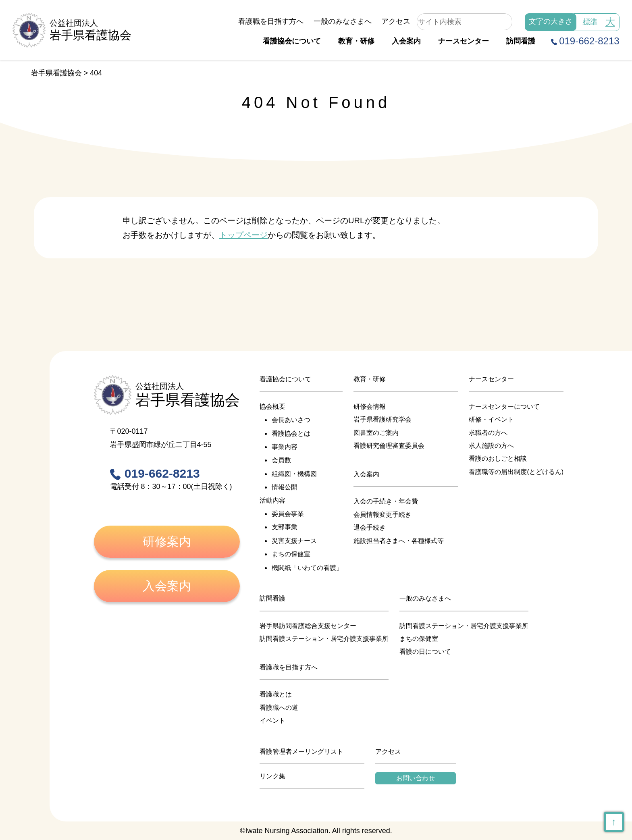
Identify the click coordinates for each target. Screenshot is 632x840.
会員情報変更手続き (383, 515)
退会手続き (370, 527)
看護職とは (276, 694)
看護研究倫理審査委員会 (389, 446)
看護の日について (425, 652)
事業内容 (285, 447)
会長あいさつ (291, 420)
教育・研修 (356, 41)
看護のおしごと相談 (498, 458)
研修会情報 (370, 406)
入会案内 (406, 41)
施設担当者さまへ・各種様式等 (399, 541)
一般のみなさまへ (343, 21)
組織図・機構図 (294, 474)
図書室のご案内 (376, 433)
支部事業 (285, 527)
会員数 (281, 460)
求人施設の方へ (491, 446)
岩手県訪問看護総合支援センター (308, 626)
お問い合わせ (416, 778)
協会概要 (272, 406)
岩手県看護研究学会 (383, 419)
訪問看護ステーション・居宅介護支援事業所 (324, 639)
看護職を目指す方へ (271, 21)
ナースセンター (464, 41)
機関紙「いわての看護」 (307, 568)
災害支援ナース (294, 541)
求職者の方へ (488, 433)
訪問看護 (521, 41)
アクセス (396, 21)
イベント (272, 720)
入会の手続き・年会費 (386, 501)
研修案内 (167, 542)
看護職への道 (279, 708)
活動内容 (272, 500)
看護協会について (292, 41)
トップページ (243, 235)
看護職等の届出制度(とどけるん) (516, 472)
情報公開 (285, 487)
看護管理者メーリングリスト (301, 752)
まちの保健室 (291, 554)
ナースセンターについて (504, 406)
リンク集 (272, 776)
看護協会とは (291, 434)
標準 (590, 22)
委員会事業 (288, 514)
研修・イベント (491, 419)
